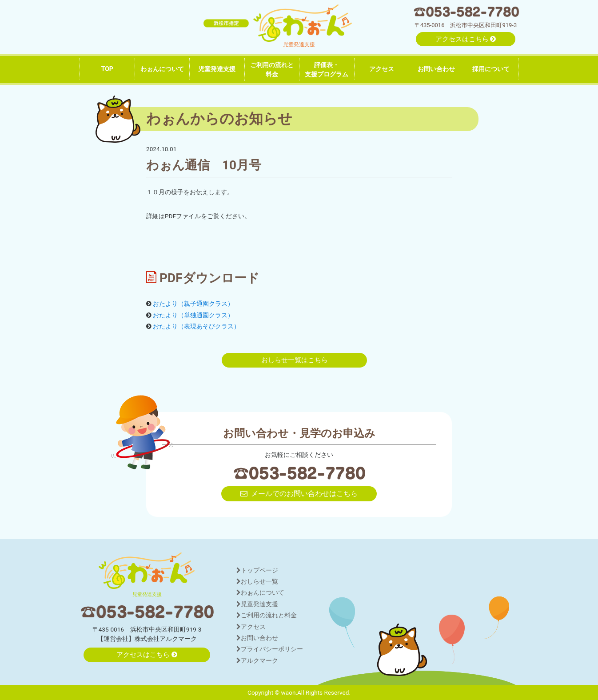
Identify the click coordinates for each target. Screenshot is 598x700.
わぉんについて (162, 69)
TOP (107, 69)
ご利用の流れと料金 (272, 70)
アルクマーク (257, 660)
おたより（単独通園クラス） (193, 315)
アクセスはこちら (466, 39)
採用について (491, 69)
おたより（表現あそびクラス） (196, 326)
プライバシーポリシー (270, 649)
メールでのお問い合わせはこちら (299, 494)
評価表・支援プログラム (327, 70)
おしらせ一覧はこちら (295, 360)
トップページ (257, 570)
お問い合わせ (436, 69)
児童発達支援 (217, 69)
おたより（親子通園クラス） (193, 304)
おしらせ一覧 (257, 581)
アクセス (382, 69)
